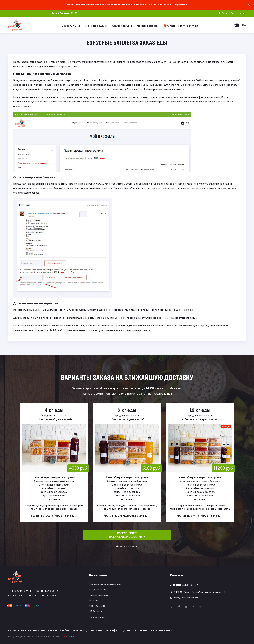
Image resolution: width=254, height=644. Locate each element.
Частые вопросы (98, 595)
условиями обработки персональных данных (148, 630)
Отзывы (93, 600)
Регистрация (238, 13)
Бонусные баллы (98, 589)
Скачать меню (97, 606)
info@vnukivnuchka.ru (186, 598)
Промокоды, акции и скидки (105, 584)
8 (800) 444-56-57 (184, 585)
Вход (225, 13)
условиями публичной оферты (104, 630)
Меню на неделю (127, 546)
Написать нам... (98, 617)
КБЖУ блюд (96, 611)
